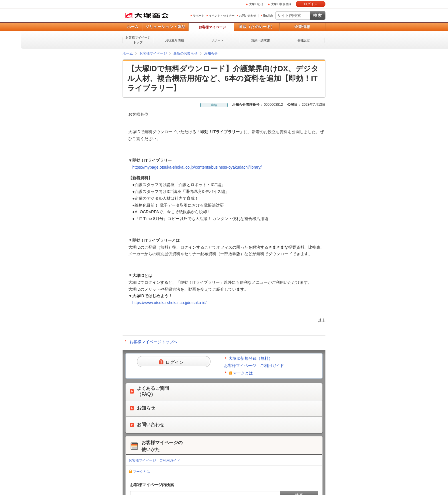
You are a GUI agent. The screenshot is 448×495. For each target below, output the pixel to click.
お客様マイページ (212, 27)
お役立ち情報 (175, 40)
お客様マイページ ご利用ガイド (254, 366)
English (268, 16)
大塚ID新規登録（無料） (251, 358)
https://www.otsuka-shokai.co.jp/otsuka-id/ (169, 303)
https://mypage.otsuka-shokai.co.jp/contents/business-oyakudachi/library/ (197, 167)
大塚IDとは (256, 4)
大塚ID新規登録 (281, 4)
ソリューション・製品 (165, 27)
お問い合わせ (248, 16)
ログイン (311, 4)
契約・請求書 (261, 40)
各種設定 (303, 40)
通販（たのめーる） (257, 27)
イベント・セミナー (222, 16)
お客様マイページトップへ (153, 342)
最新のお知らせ (185, 53)
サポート (199, 16)
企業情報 (302, 27)
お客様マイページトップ (138, 40)
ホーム (133, 27)
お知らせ (211, 53)
